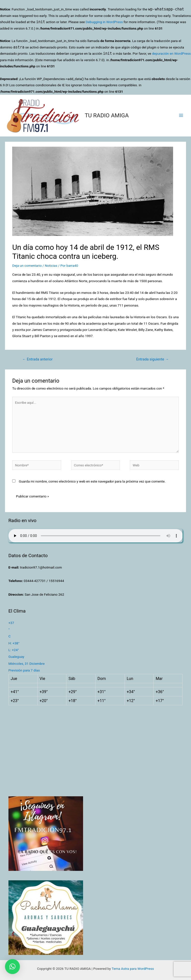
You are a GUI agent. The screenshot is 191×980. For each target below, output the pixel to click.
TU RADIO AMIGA (107, 115)
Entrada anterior (37, 359)
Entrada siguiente (153, 359)
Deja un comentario (27, 266)
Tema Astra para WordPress (133, 969)
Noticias (51, 266)
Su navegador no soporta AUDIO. (96, 536)
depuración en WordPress (171, 53)
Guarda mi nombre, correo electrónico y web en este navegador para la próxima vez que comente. (92, 481)
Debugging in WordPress (104, 22)
